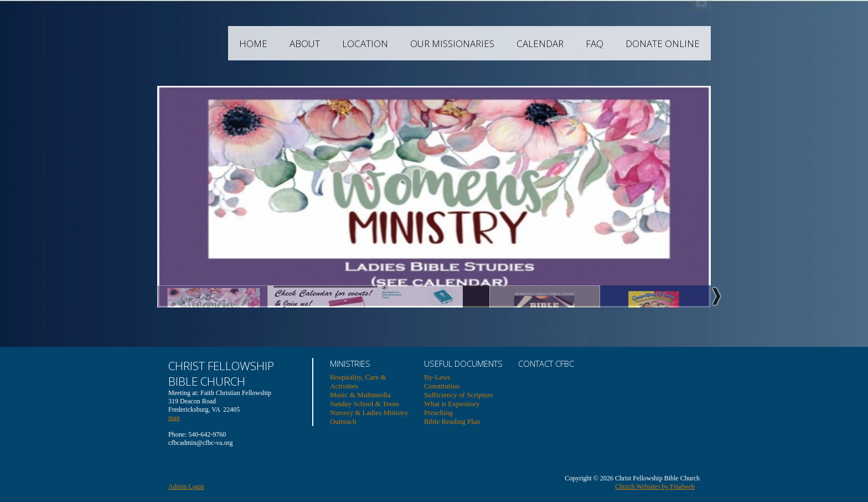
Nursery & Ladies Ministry (369, 413)
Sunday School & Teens (365, 404)
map (174, 418)
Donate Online (689, 43)
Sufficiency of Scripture (459, 395)
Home (280, 43)
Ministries (350, 363)
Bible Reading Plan (452, 421)
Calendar (567, 43)
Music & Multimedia (360, 395)
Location (392, 43)
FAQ (621, 43)
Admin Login (186, 486)
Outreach (343, 421)
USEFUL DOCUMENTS (463, 363)
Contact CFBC (546, 363)
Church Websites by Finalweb (655, 486)
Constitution (442, 386)
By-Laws (437, 377)
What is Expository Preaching (452, 408)
